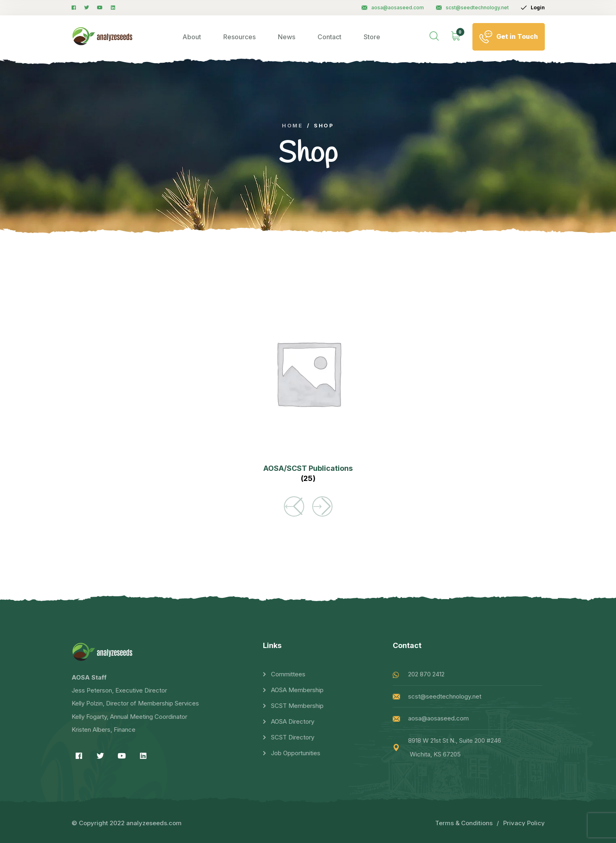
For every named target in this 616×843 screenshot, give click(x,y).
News (287, 37)
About (192, 37)
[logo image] (103, 37)
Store (372, 37)
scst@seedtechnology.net (472, 7)
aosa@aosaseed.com (393, 7)
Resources (239, 37)
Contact (329, 37)
